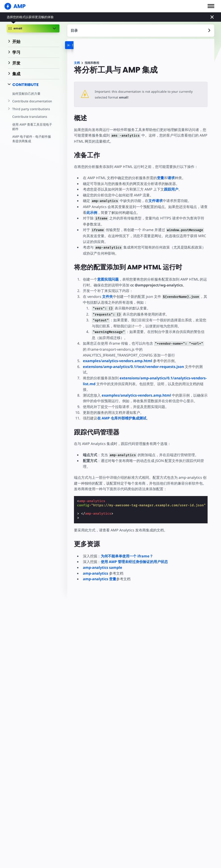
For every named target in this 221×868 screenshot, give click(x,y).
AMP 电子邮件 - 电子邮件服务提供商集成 (33, 139)
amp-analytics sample (103, 567)
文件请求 (155, 201)
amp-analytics (96, 573)
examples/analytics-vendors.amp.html (118, 361)
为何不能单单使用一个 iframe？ (127, 556)
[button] (211, 6)
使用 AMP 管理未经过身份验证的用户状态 (134, 562)
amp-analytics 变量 (100, 579)
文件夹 (107, 296)
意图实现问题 (108, 279)
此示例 (92, 213)
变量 (160, 178)
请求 (171, 178)
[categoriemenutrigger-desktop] (75, 45)
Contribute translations (29, 117)
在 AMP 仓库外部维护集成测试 (122, 418)
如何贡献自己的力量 (26, 93)
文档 (77, 63)
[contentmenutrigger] (141, 31)
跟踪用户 (171, 189)
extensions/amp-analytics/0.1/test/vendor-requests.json (134, 367)
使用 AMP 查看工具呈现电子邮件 (32, 127)
